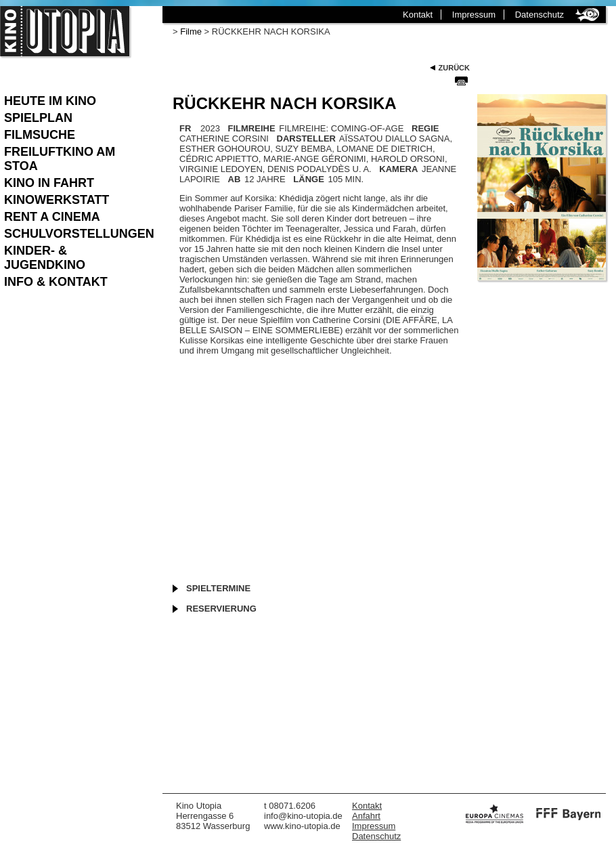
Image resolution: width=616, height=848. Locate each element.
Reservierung (221, 609)
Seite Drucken (461, 81)
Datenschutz (540, 15)
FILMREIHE (252, 128)
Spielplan (38, 118)
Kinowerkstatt (57, 200)
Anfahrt (366, 816)
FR (185, 128)
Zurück (454, 68)
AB (235, 179)
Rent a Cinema (52, 217)
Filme (191, 31)
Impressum (474, 15)
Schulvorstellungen (76, 234)
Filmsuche (40, 135)
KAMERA (398, 169)
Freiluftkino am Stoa (60, 159)
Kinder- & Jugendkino (45, 258)
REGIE (425, 128)
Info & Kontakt (56, 282)
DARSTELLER (306, 139)
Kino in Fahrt (49, 183)
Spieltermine (218, 588)
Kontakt (418, 15)
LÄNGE (309, 179)
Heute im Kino (50, 101)
